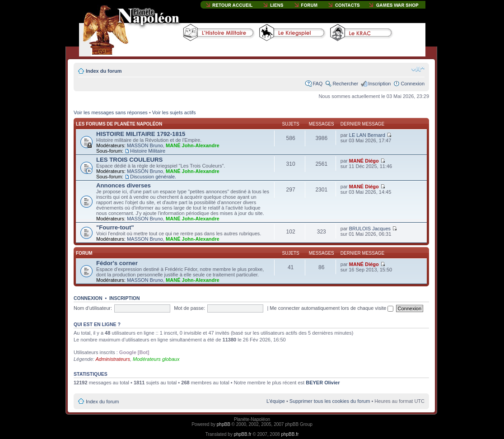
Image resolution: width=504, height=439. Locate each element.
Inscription (379, 84)
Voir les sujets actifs (174, 112)
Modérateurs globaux (156, 359)
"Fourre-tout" (115, 227)
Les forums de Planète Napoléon (119, 124)
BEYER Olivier (323, 383)
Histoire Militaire (148, 151)
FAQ (317, 84)
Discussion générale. (153, 177)
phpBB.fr (243, 434)
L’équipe (276, 401)
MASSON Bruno (145, 145)
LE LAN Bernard (367, 135)
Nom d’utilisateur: (93, 308)
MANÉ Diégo (364, 161)
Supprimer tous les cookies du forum (330, 401)
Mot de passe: (189, 308)
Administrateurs (113, 359)
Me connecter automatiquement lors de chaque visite (331, 308)
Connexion (413, 84)
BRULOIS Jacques (370, 229)
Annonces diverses (124, 185)
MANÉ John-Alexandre (193, 145)
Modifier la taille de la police (418, 69)
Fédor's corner (117, 263)
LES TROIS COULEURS (129, 160)
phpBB (224, 424)
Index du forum (104, 71)
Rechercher (345, 84)
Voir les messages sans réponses (111, 112)
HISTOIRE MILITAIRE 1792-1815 (141, 134)
